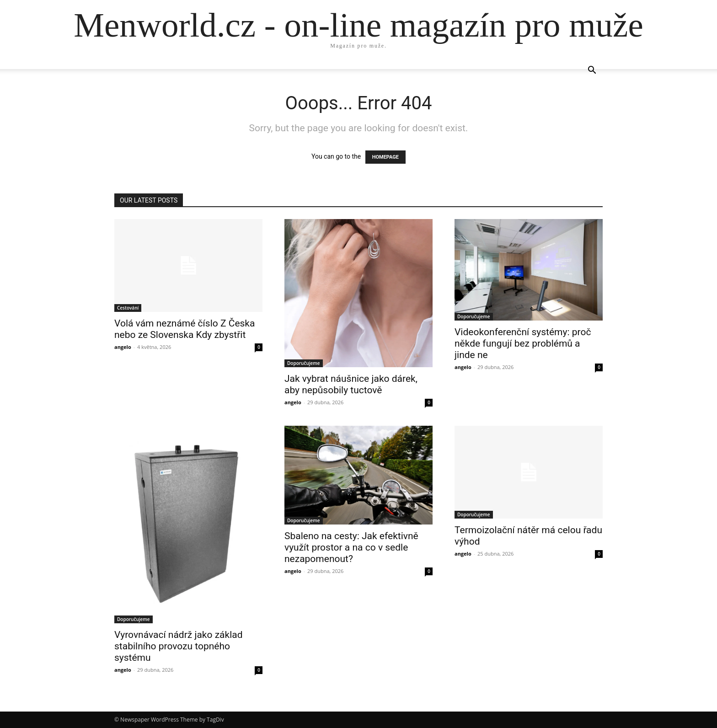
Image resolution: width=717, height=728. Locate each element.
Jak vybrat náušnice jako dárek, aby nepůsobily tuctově (351, 384)
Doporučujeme (304, 363)
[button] (592, 71)
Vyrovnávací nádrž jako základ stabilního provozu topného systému (179, 646)
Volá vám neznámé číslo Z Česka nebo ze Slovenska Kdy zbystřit (185, 329)
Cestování (128, 308)
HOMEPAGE (385, 157)
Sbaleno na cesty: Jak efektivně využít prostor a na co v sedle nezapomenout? (351, 547)
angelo (123, 347)
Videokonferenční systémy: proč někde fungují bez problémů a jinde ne (523, 343)
